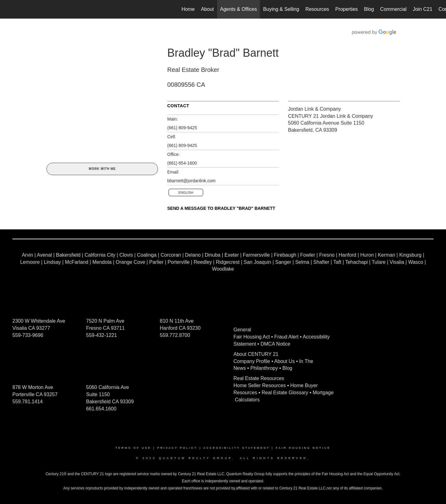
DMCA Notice (275, 344)
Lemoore (30, 262)
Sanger (283, 262)
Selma (302, 262)
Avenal (44, 255)
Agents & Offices (239, 9)
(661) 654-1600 (182, 163)
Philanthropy (264, 368)
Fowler (308, 255)
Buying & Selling (281, 9)
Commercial (393, 9)
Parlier (156, 262)
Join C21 (423, 9)
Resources (317, 9)
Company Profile (252, 361)
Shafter (321, 262)
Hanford (347, 255)
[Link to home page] (8, 9)
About (208, 9)
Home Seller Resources (260, 385)
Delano (193, 255)
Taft (337, 262)
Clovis (126, 255)
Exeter (232, 255)
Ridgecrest (228, 262)
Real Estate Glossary (285, 393)
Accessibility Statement (237, 448)
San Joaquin (257, 262)
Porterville (179, 262)
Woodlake (223, 269)
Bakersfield (68, 255)
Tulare (379, 262)
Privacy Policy (177, 448)
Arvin (27, 255)
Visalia (397, 262)
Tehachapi (356, 262)
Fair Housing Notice (303, 448)
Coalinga (147, 255)
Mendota (102, 262)
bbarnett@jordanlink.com (191, 181)
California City (100, 255)
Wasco (416, 262)
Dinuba (213, 255)
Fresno (327, 255)
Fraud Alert (286, 337)
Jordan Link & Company (315, 109)
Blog (369, 9)
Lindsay (52, 262)
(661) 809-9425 (182, 128)
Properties (346, 9)
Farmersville (256, 255)
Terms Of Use (133, 448)
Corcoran (171, 255)
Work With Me (102, 169)
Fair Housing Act (252, 337)
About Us (285, 361)
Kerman (387, 255)
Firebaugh (285, 255)
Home (188, 9)
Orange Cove (131, 262)
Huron (367, 255)
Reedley (203, 262)
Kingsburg (410, 255)
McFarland (77, 262)
